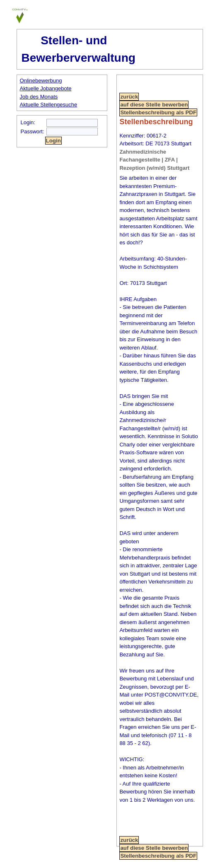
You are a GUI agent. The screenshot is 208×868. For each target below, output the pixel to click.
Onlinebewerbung (41, 81)
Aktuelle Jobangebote (46, 88)
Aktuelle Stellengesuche (49, 105)
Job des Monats (39, 97)
